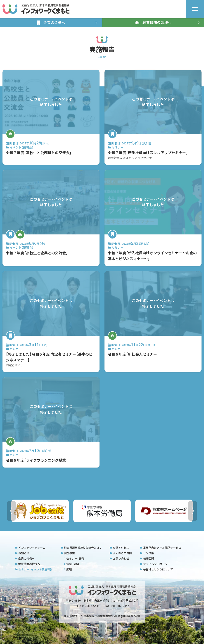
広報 (68, 569)
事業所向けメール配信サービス (160, 548)
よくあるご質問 (121, 553)
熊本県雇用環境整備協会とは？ (81, 548)
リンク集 (147, 553)
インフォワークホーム (30, 548)
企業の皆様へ (25, 558)
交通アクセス (119, 548)
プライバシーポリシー (155, 564)
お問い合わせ (119, 558)
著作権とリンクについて (156, 569)
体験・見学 (71, 564)
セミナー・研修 (74, 558)
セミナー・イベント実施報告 (34, 569)
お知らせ (22, 553)
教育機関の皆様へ (27, 564)
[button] (193, 511)
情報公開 (147, 558)
